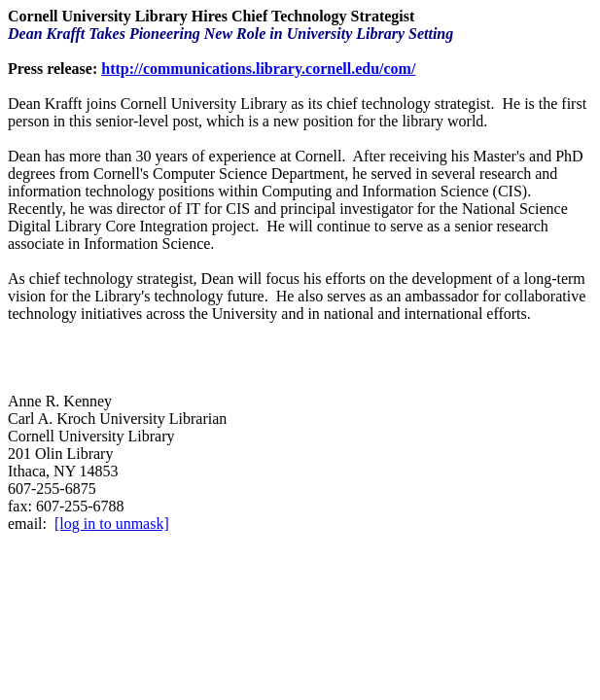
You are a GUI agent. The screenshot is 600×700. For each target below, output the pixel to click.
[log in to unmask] (112, 524)
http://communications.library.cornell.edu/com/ (258, 69)
